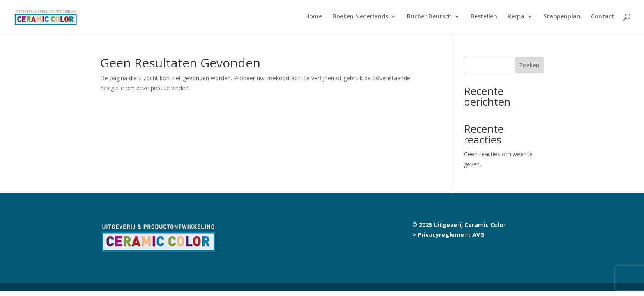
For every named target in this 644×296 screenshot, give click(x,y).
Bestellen (484, 17)
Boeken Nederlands (360, 17)
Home (314, 17)
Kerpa (516, 17)
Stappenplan (562, 17)
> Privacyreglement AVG (448, 235)
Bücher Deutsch (429, 17)
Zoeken (529, 65)
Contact (603, 17)
